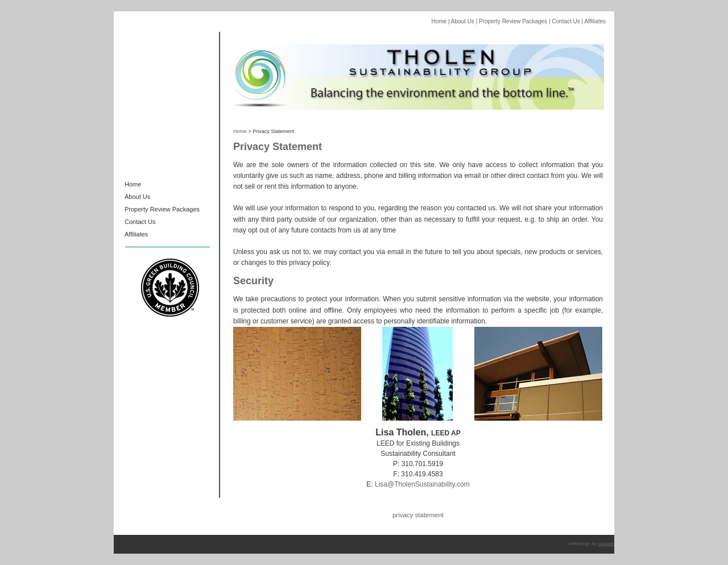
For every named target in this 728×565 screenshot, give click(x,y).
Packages (186, 209)
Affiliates (595, 21)
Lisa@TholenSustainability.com (422, 484)
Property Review (148, 209)
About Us (462, 21)
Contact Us (565, 21)
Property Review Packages (512, 21)
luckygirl (606, 544)
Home (439, 21)
